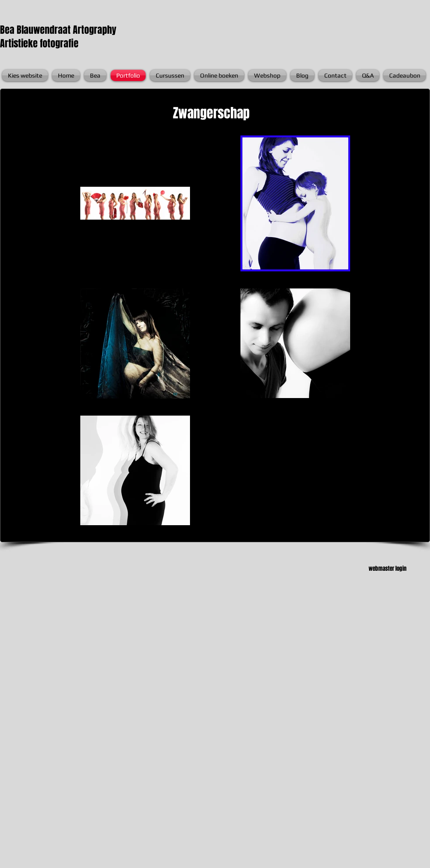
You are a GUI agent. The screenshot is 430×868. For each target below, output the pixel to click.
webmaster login (387, 568)
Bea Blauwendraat (36, 30)
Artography (95, 30)
